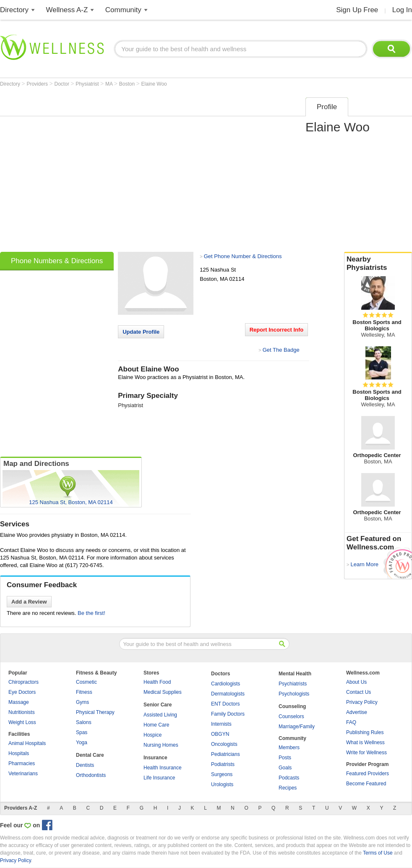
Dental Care (90, 755)
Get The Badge (281, 350)
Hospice (153, 735)
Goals (285, 768)
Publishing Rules (365, 732)
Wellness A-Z (67, 10)
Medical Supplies (163, 692)
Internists (221, 724)
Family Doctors (228, 714)
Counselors (291, 716)
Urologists (222, 784)
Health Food (157, 682)
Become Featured (366, 784)
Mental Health (295, 674)
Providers (38, 84)
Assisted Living (160, 715)
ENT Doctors (225, 704)
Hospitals (19, 753)
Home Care (156, 725)
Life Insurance (159, 778)
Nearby (378, 264)
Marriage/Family (297, 727)
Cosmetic (86, 682)
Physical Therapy (95, 712)
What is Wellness (365, 743)
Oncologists (224, 744)
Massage (19, 702)
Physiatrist (88, 84)
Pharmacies (22, 763)
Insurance (155, 758)
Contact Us (359, 692)
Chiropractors (23, 682)
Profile (327, 107)
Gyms (82, 702)
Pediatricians (226, 754)
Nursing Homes (161, 745)
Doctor (63, 84)
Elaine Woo (154, 84)
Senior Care (158, 705)
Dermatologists (228, 694)
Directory (14, 10)
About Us (356, 682)
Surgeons (222, 774)
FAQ (351, 722)
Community (123, 10)
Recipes (288, 788)
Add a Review (29, 602)
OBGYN (220, 734)
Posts (285, 758)
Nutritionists (22, 712)
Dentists (85, 765)
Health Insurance (163, 768)
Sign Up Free (357, 10)
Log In (402, 10)
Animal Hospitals (27, 743)
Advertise (357, 712)
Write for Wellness (366, 753)
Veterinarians (23, 774)
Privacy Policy (362, 702)
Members (289, 748)
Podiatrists (223, 764)
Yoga (82, 743)
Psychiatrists (293, 684)
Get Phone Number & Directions (243, 256)
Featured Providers (368, 774)
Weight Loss (22, 722)
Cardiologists (226, 684)
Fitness (84, 692)
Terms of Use (378, 853)
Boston (128, 84)
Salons (84, 722)
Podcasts (289, 778)
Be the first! (91, 613)
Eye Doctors (22, 692)
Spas (82, 732)
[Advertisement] (79, 172)
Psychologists (294, 694)
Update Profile (141, 332)
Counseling (292, 706)
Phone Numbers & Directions (57, 261)
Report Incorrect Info (277, 330)
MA (110, 84)
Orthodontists (91, 775)
